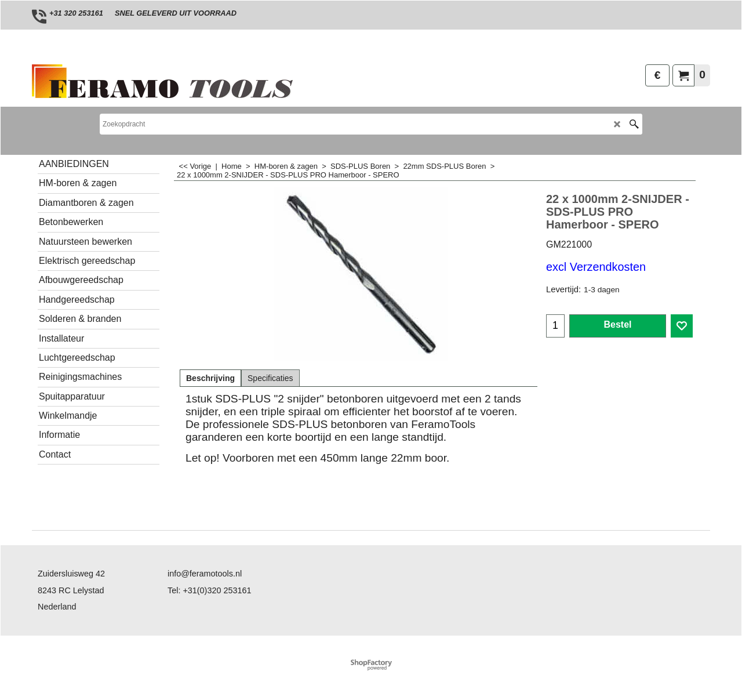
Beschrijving (210, 378)
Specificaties (270, 378)
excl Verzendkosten (596, 267)
